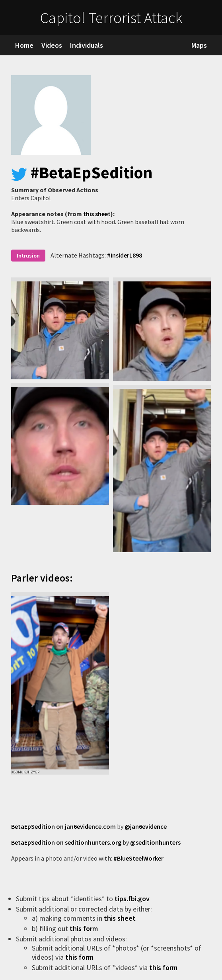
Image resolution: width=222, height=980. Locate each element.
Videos (52, 45)
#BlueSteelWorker (138, 858)
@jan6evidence (146, 826)
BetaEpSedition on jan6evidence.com (63, 826)
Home (24, 45)
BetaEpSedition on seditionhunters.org (66, 842)
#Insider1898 (125, 255)
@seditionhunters (155, 842)
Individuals (87, 45)
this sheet (97, 214)
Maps (199, 45)
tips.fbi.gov (133, 899)
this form (85, 928)
